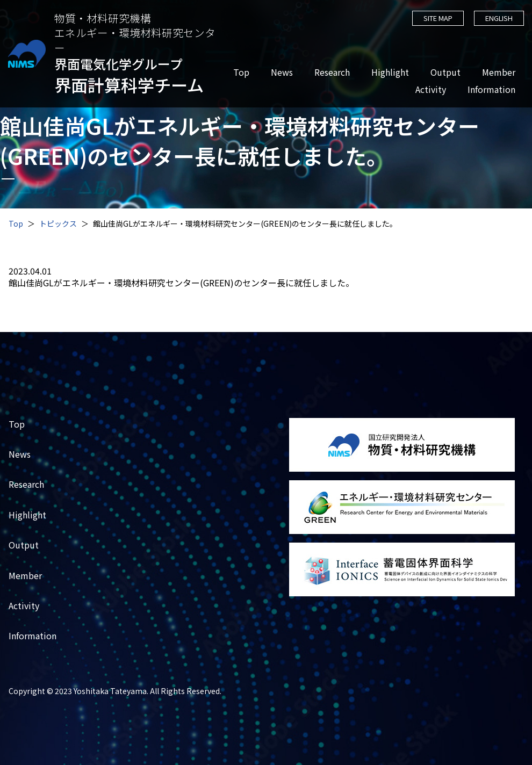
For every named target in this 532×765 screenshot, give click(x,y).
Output (445, 72)
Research (332, 72)
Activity (430, 89)
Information (491, 89)
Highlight (390, 72)
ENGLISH (498, 18)
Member (498, 72)
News (281, 72)
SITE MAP (437, 18)
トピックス (58, 223)
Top (241, 72)
